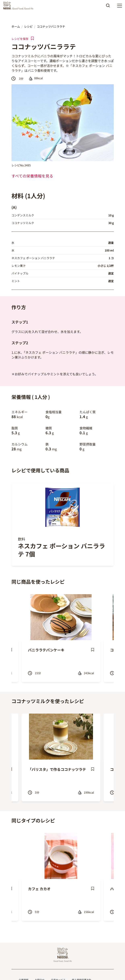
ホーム (16, 26)
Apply (108, 7)
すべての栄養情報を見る (32, 176)
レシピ (28, 26)
